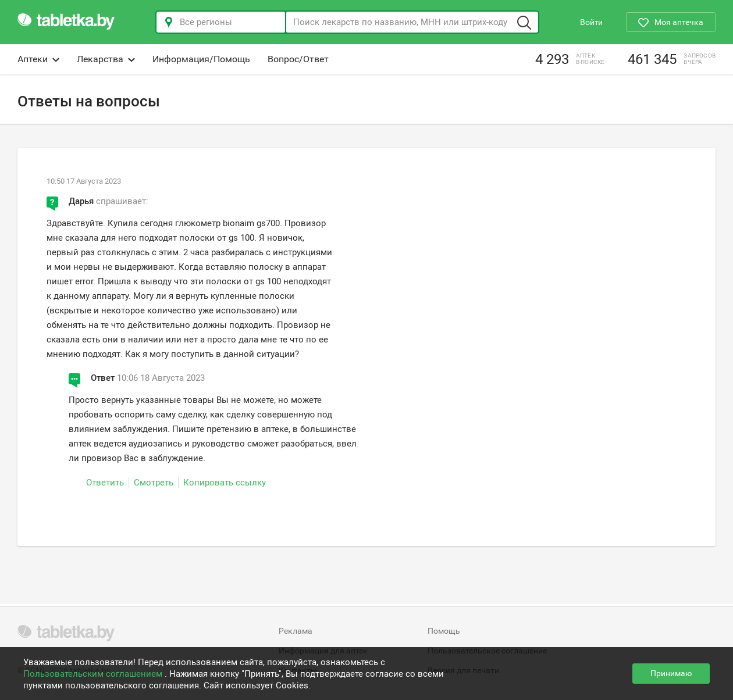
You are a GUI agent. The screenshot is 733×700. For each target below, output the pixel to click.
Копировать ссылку (225, 483)
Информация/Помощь (201, 59)
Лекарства (106, 59)
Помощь (444, 631)
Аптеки (38, 59)
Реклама (296, 631)
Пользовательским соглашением (94, 674)
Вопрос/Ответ (298, 59)
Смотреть (154, 483)
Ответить (105, 483)
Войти (591, 22)
